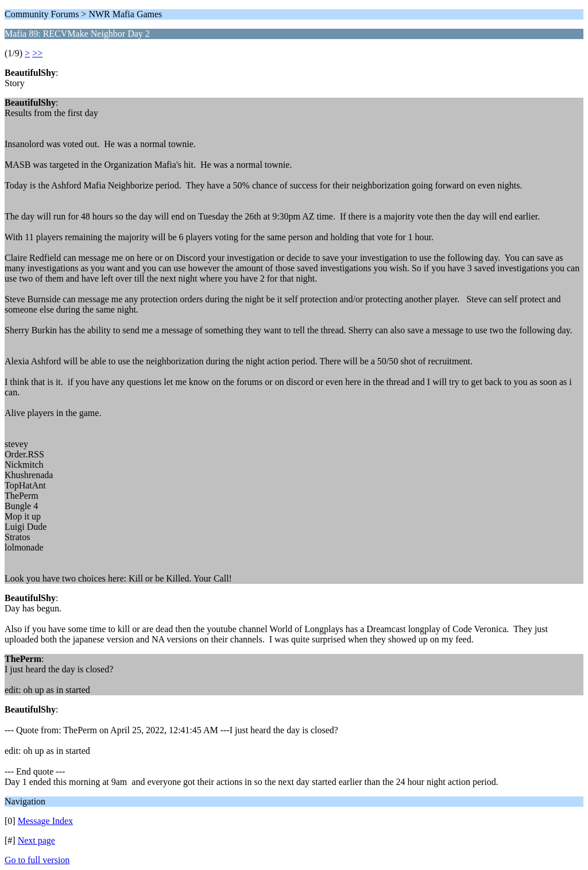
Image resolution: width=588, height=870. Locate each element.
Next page (36, 840)
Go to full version (37, 860)
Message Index (45, 821)
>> (37, 53)
